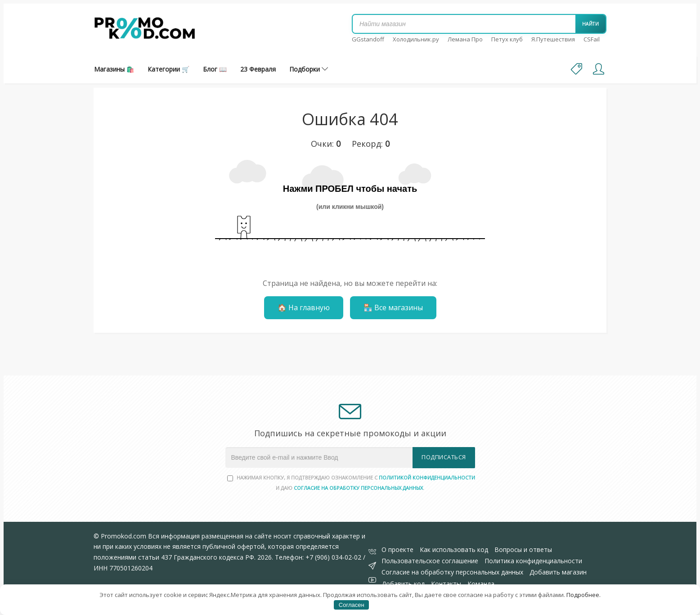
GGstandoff (368, 39)
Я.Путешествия (553, 39)
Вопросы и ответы (523, 549)
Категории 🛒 (168, 69)
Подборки (309, 69)
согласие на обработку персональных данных (358, 488)
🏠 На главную (304, 307)
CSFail (592, 39)
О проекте (397, 549)
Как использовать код (454, 549)
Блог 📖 (215, 69)
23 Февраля (258, 69)
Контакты (446, 584)
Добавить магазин (558, 572)
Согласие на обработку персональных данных (452, 572)
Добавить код (403, 584)
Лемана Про (465, 39)
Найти (591, 24)
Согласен (352, 605)
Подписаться (444, 457)
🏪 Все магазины (393, 307)
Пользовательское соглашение (430, 561)
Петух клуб (507, 39)
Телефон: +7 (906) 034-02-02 (318, 557)
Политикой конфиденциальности (427, 477)
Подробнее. (583, 595)
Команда (481, 584)
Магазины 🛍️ (114, 69)
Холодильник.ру (416, 39)
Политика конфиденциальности (533, 561)
